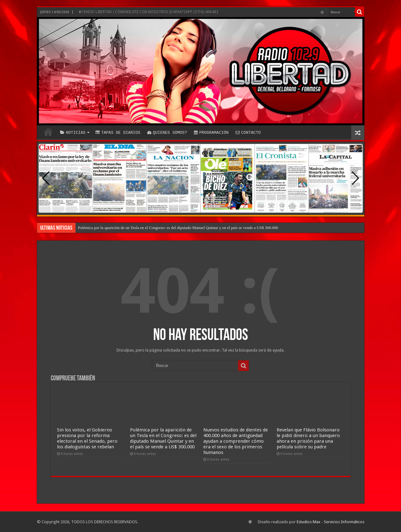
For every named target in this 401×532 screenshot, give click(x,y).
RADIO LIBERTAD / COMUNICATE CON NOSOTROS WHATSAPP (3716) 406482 (149, 12)
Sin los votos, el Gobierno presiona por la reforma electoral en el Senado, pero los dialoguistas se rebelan (87, 438)
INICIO (48, 132)
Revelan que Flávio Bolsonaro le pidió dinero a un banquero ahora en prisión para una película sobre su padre (308, 438)
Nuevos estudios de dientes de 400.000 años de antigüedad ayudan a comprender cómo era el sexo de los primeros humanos (236, 441)
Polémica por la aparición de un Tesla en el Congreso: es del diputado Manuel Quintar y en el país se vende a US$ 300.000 (178, 228)
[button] (355, 178)
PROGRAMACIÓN (211, 133)
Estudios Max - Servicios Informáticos (331, 522)
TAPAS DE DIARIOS (118, 133)
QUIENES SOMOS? (167, 133)
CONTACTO (248, 133)
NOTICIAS (73, 133)
